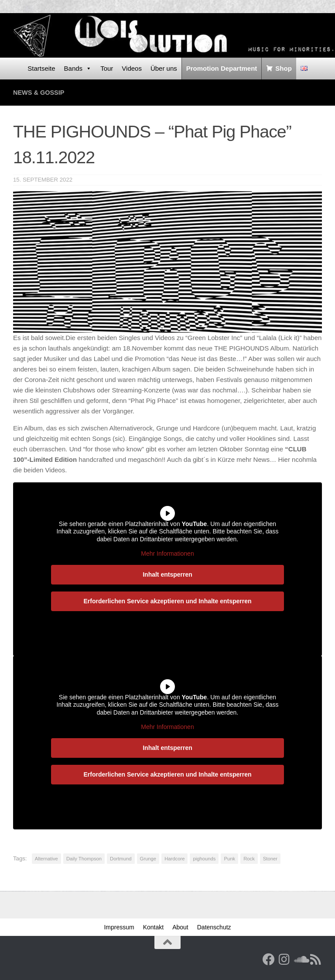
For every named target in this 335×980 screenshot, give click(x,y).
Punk (229, 859)
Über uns (164, 68)
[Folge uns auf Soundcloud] (300, 959)
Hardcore (174, 859)
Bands (78, 69)
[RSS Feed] (316, 959)
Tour (107, 68)
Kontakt (153, 927)
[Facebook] (269, 959)
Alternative (46, 859)
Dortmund (121, 859)
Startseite (41, 68)
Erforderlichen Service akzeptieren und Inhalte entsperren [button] (167, 601)
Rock (249, 859)
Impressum (119, 927)
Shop (284, 68)
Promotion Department (222, 68)
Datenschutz (214, 927)
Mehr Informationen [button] (167, 554)
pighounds (204, 859)
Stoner (270, 859)
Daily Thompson (84, 859)
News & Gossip (40, 92)
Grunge (148, 859)
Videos (132, 68)
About (180, 927)
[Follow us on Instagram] (284, 959)
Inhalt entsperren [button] (167, 574)
